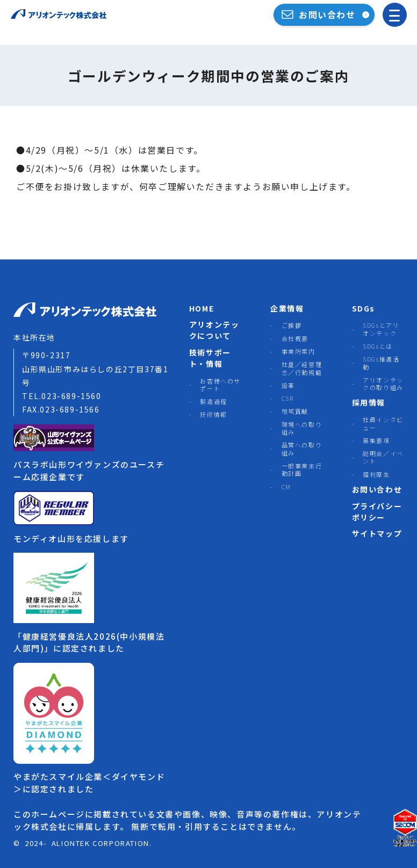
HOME (202, 308)
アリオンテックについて (214, 330)
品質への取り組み (302, 449)
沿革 (288, 385)
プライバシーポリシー (377, 512)
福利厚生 (376, 474)
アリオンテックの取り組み (383, 384)
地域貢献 (295, 411)
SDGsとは (378, 346)
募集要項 (376, 440)
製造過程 (213, 401)
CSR (288, 398)
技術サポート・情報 (210, 358)
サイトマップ (377, 533)
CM (286, 487)
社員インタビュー (383, 424)
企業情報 (287, 308)
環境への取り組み (302, 428)
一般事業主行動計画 (302, 470)
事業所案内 (299, 351)
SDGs (364, 308)
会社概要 (295, 338)
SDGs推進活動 (381, 363)
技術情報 (213, 414)
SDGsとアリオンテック (381, 329)
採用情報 (369, 402)
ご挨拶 (292, 325)
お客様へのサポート (220, 385)
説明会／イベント (383, 457)
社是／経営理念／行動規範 (302, 368)
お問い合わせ (377, 489)
